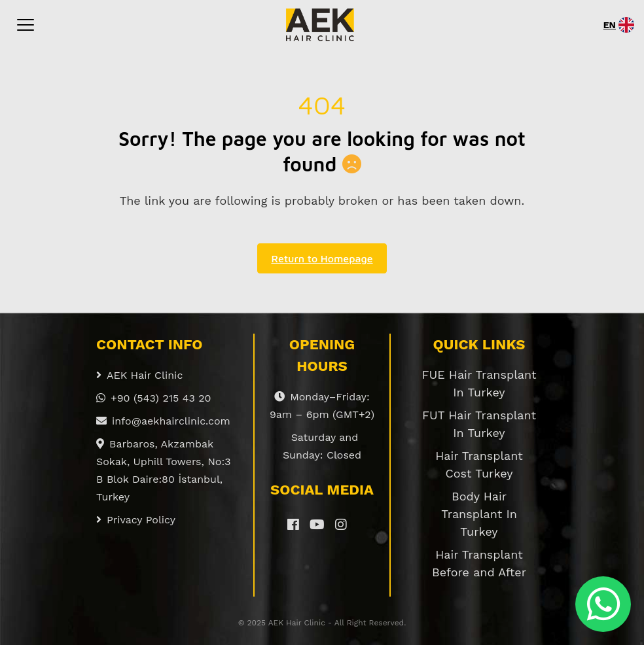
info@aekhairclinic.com (163, 421)
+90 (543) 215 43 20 (154, 398)
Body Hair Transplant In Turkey (479, 514)
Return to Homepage (322, 258)
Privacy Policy (136, 520)
